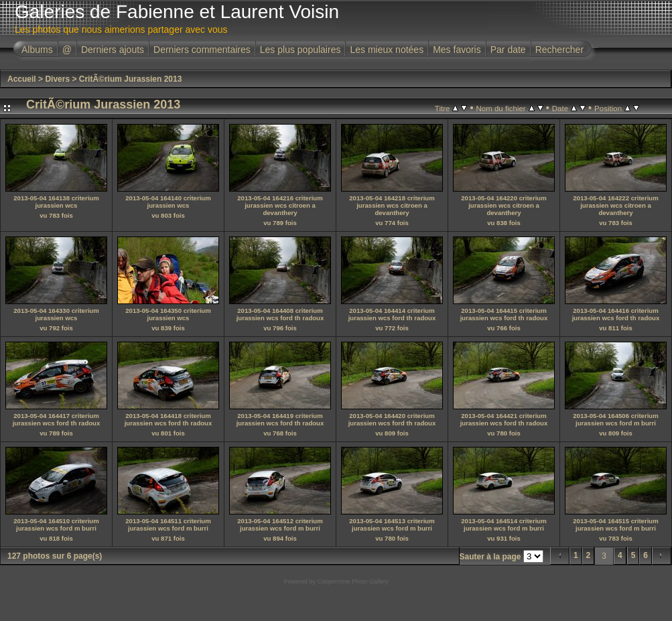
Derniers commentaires (202, 50)
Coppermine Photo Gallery (352, 581)
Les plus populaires (300, 50)
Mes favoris (457, 50)
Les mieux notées (387, 50)
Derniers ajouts (113, 50)
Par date (508, 50)
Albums (37, 50)
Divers (57, 79)
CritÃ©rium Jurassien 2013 (131, 79)
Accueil (22, 79)
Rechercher (559, 50)
